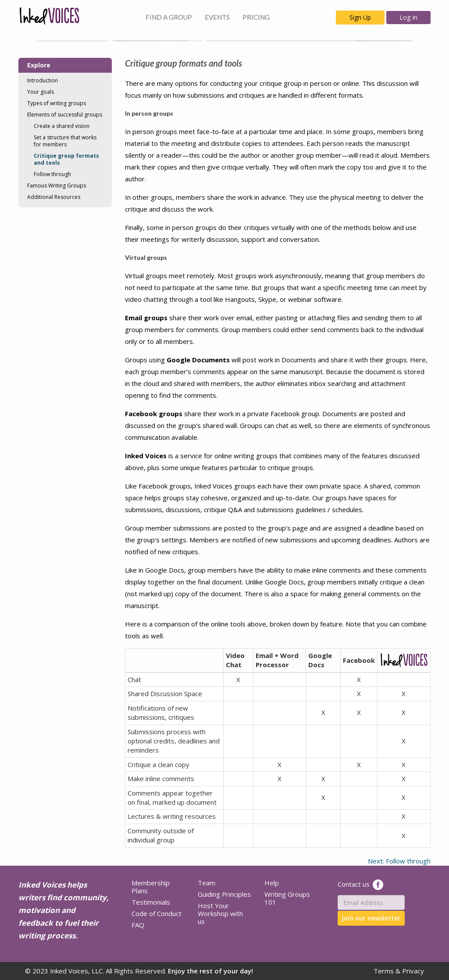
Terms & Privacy (399, 971)
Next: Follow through (399, 861)
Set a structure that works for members (65, 141)
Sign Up (360, 17)
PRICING (256, 17)
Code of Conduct (157, 913)
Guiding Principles (224, 894)
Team (207, 883)
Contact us (354, 884)
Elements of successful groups (65, 115)
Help (272, 883)
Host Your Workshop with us (220, 913)
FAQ (138, 925)
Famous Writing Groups (57, 186)
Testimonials (151, 902)
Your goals (41, 92)
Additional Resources (54, 197)
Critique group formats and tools (66, 159)
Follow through (52, 174)
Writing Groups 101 (287, 898)
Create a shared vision (62, 126)
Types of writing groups (57, 103)
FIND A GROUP (169, 17)
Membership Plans (151, 887)
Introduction (43, 80)
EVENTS (217, 17)
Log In (408, 17)
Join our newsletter (371, 918)
